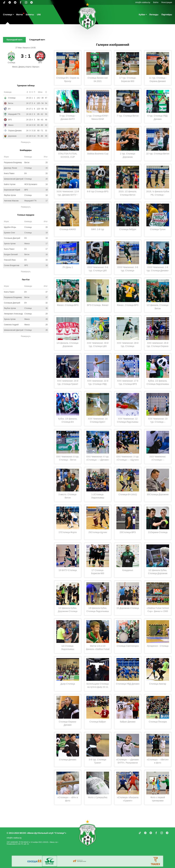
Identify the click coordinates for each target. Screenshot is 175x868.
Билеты (30, 15)
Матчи (19, 15)
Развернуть (26, 142)
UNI (39, 15)
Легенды (154, 15)
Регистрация (167, 2)
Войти (156, 2)
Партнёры (167, 15)
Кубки (142, 15)
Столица (7, 15)
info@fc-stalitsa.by (143, 2)
